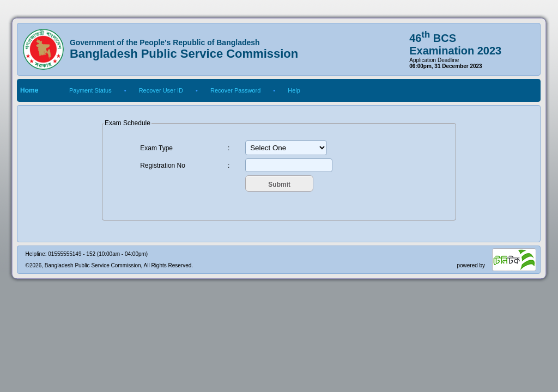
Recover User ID (161, 90)
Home (29, 90)
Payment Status (90, 90)
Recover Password (235, 90)
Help (294, 90)
